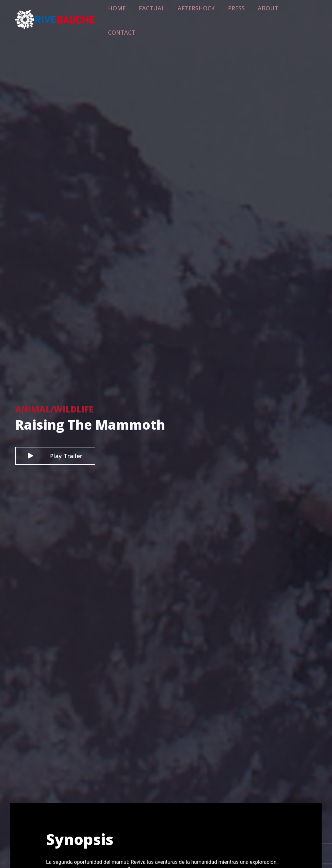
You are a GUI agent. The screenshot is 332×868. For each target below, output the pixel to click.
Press (239, 15)
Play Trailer (55, 456)
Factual (168, 15)
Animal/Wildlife (54, 409)
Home (138, 15)
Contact (299, 15)
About (267, 15)
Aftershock (205, 15)
